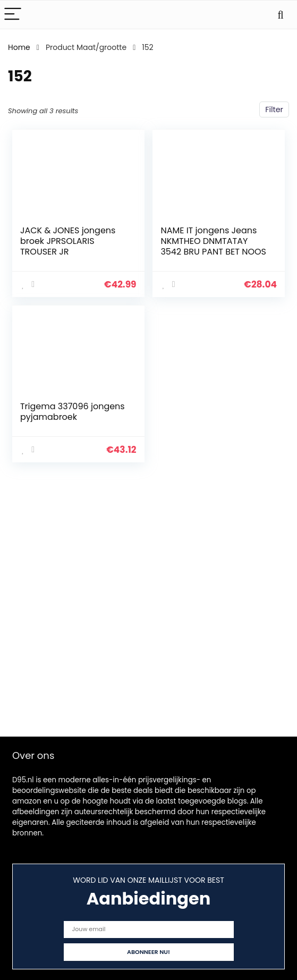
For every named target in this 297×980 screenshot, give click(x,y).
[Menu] (13, 15)
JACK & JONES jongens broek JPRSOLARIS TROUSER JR (68, 241)
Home (19, 47)
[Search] (281, 15)
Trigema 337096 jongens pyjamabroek (73, 412)
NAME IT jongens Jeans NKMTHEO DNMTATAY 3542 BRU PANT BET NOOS (213, 241)
